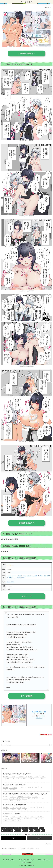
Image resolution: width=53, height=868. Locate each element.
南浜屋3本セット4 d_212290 (12, 814)
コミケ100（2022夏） (20, 578)
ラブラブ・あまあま (32, 576)
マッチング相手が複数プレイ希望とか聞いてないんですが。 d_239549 (25, 794)
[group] (11, 758)
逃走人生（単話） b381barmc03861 (14, 785)
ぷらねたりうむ (11, 582)
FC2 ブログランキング (44, 860)
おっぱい (40, 576)
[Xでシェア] (14, 838)
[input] (26, 745)
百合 (45, 576)
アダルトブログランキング (26, 860)
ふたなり (9, 576)
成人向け (11, 578)
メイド (14, 576)
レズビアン (20, 576)
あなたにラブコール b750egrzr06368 (15, 805)
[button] (50, 745)
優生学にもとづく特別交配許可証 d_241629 (17, 774)
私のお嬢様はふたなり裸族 (39, 712)
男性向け (37, 830)
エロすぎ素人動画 (26, 862)
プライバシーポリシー (9, 860)
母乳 (25, 576)
